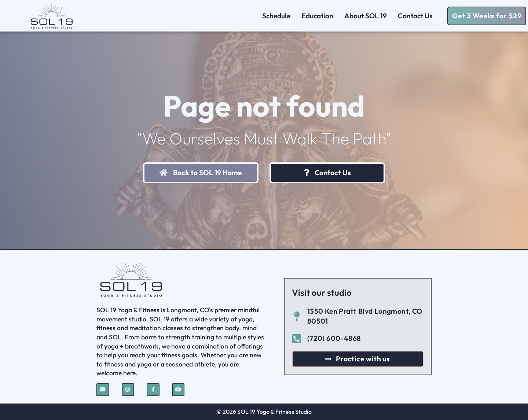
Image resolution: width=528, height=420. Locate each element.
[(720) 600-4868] (297, 338)
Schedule (276, 16)
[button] (487, 16)
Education (317, 16)
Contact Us (417, 16)
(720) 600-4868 (334, 338)
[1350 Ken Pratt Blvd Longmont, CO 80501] (297, 316)
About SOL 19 (366, 16)
